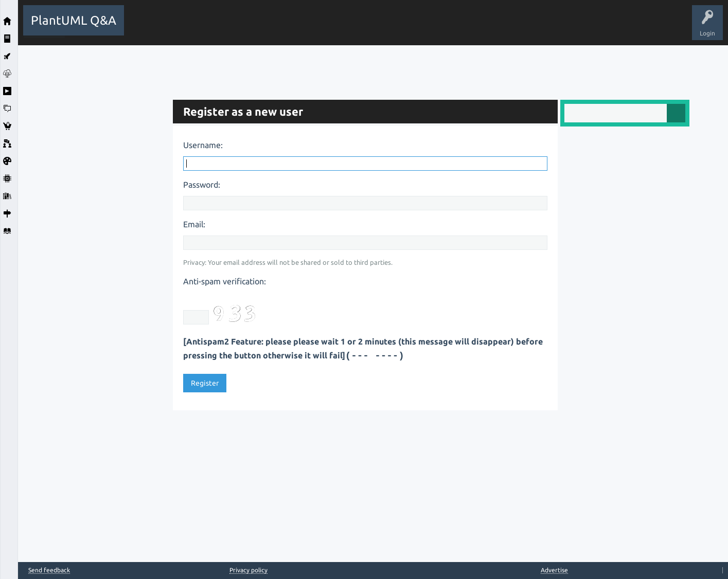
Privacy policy (248, 570)
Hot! (224, 28)
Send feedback (49, 570)
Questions (188, 28)
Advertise (554, 570)
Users (335, 28)
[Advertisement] (93, 200)
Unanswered (263, 28)
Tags (303, 28)
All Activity (147, 28)
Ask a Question (378, 28)
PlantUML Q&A (74, 20)
